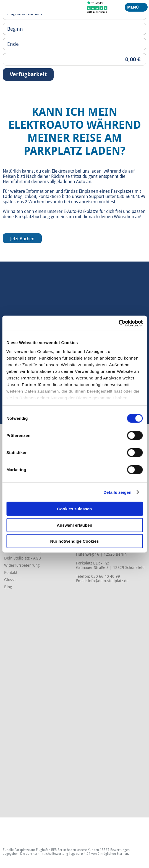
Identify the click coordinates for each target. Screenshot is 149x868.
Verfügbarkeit (28, 74)
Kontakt (11, 572)
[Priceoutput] (74, 59)
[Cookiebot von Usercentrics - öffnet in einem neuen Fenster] (118, 323)
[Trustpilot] (97, 7)
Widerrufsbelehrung (22, 565)
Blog (8, 587)
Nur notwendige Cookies (75, 541)
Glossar (11, 580)
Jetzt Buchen (22, 239)
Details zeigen (117, 492)
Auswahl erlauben (74, 525)
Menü (134, 8)
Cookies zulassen (75, 509)
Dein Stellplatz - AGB (23, 558)
